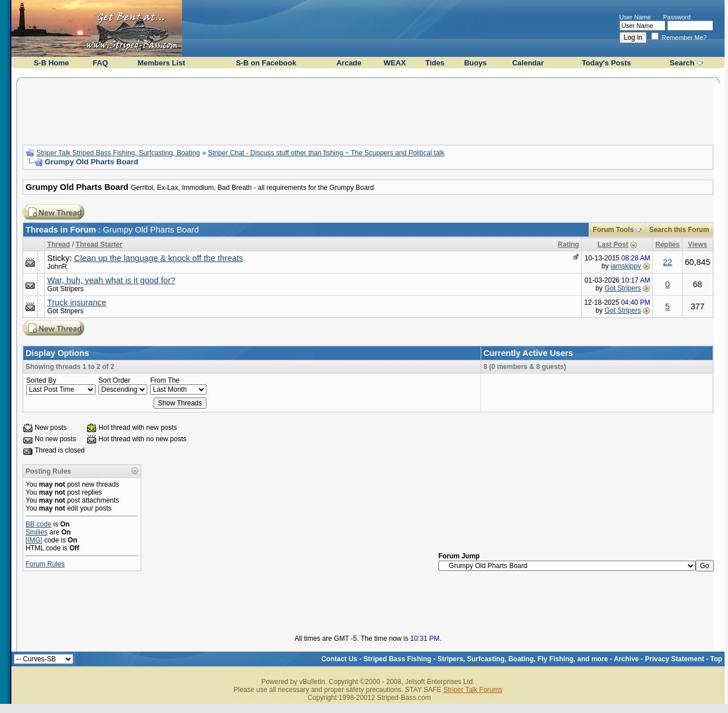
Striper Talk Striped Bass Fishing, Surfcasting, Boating (118, 153)
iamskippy (626, 266)
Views (697, 244)
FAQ (100, 63)
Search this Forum (679, 230)
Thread (59, 244)
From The (165, 380)
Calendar (528, 63)
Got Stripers (65, 289)
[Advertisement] (368, 110)
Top (716, 659)
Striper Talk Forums (473, 690)
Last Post (613, 244)
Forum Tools (613, 230)
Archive (626, 659)
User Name (635, 17)
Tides (435, 63)
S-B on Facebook (266, 63)
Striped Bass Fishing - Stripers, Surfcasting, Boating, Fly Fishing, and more (486, 659)
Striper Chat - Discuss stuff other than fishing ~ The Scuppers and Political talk (326, 153)
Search (682, 63)
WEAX (395, 63)
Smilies (37, 532)
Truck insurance (77, 302)
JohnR (57, 267)
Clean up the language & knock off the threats (158, 258)
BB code (38, 524)
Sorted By (41, 380)
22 (667, 262)
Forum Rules (45, 564)
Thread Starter (99, 244)
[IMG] (34, 540)
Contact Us (339, 659)
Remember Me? (679, 38)
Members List (162, 63)
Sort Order (114, 380)
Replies (667, 244)
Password (677, 17)
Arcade (349, 63)
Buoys (475, 63)
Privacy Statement (675, 659)
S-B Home (51, 63)
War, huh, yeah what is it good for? (111, 280)
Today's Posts (607, 63)
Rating (568, 244)
